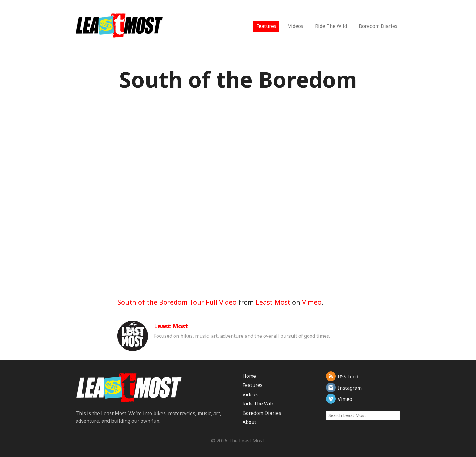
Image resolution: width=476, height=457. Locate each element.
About (249, 422)
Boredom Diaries (378, 26)
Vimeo (312, 302)
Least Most (273, 302)
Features (266, 26)
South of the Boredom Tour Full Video (177, 302)
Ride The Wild (331, 26)
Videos (296, 26)
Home (249, 376)
